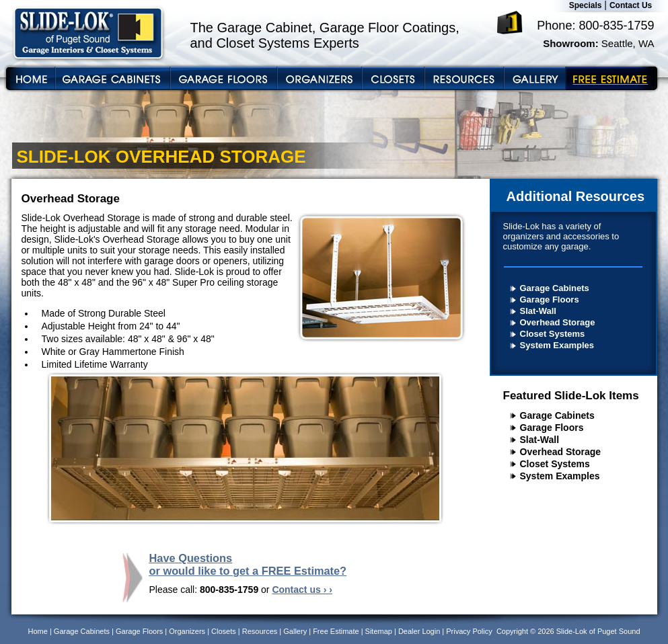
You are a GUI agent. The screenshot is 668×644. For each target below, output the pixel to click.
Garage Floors (550, 299)
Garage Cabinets (555, 288)
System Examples (557, 345)
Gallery (295, 631)
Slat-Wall (538, 311)
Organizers (187, 631)
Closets (224, 631)
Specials (586, 5)
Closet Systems (553, 334)
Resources (260, 631)
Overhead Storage (558, 322)
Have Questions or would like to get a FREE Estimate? (248, 564)
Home (38, 631)
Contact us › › (302, 590)
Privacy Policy (469, 631)
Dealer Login (419, 631)
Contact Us (631, 5)
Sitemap (379, 631)
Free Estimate (336, 631)
